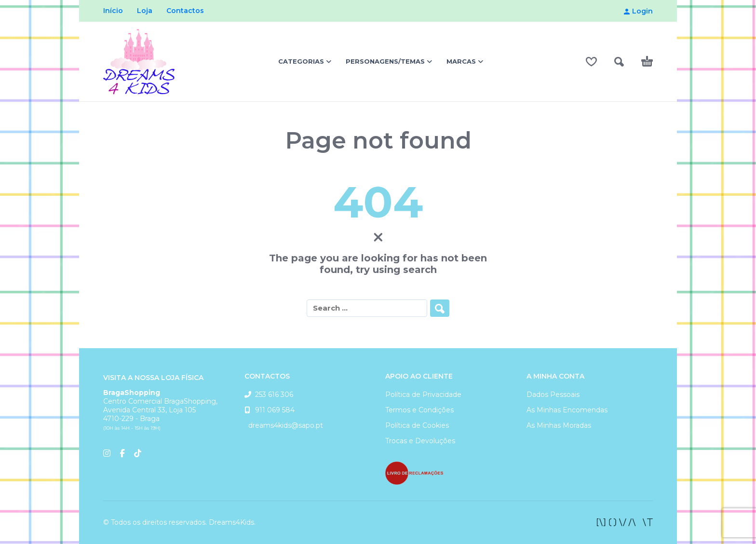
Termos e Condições (419, 410)
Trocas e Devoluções (420, 441)
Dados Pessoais (553, 394)
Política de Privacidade (423, 394)
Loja (145, 11)
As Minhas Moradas (559, 425)
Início (113, 11)
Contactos (185, 11)
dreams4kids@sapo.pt (284, 425)
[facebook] (625, 522)
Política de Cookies (417, 425)
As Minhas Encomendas (567, 410)
